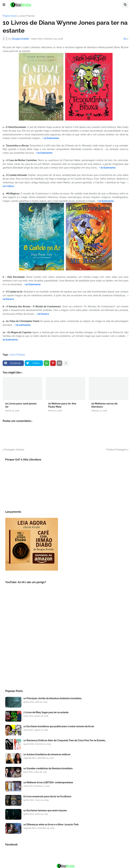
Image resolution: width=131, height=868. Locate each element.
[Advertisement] (65, 657)
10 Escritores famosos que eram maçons (45, 810)
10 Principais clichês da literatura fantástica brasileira (52, 698)
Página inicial (10, 16)
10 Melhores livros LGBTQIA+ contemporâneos (48, 782)
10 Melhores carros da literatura (104, 405)
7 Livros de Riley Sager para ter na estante (46, 712)
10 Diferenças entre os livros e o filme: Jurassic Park (51, 824)
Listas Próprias (27, 16)
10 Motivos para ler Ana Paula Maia (62, 405)
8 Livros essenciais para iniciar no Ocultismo (47, 796)
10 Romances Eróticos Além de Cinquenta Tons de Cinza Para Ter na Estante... (65, 740)
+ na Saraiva (42, 314)
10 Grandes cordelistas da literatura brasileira (48, 768)
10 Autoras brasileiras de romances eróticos (47, 754)
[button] (4, 5)
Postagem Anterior (14, 450)
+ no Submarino (51, 138)
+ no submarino (22, 325)
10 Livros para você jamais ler (21, 405)
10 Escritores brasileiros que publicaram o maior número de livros (59, 726)
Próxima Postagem (117, 450)
